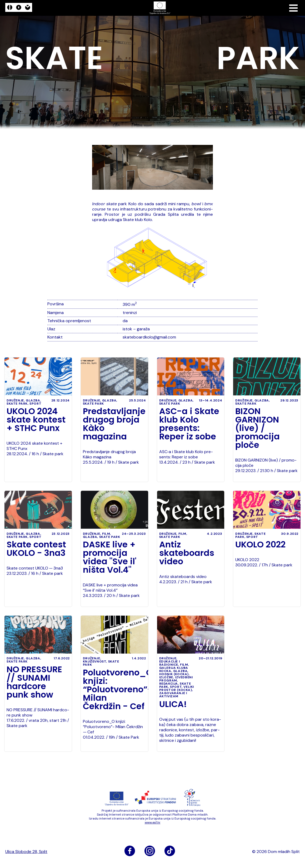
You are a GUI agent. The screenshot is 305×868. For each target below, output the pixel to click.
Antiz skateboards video (187, 553)
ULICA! (173, 704)
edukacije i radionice (170, 663)
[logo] (19, 8)
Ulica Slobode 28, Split (26, 852)
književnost (95, 661)
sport (35, 404)
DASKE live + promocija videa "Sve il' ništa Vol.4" (110, 557)
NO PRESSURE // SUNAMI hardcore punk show (34, 682)
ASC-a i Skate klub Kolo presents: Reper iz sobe (189, 424)
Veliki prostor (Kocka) (177, 688)
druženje (15, 400)
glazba (33, 400)
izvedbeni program (176, 679)
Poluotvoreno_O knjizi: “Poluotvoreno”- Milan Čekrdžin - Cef (114, 689)
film (106, 534)
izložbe (166, 677)
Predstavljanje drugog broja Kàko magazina (114, 424)
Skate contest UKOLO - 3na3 (36, 549)
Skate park (17, 404)
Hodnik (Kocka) (174, 674)
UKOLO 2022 (260, 545)
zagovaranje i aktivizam (173, 695)
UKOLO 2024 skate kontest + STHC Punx (36, 420)
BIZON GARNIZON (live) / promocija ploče (257, 428)
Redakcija (169, 684)
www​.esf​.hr (153, 822)
